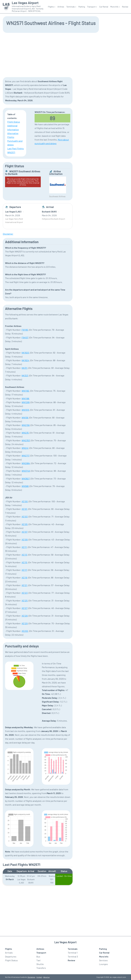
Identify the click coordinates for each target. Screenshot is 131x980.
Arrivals (9, 953)
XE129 (25, 623)
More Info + (115, 7)
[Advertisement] (65, 55)
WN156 (25, 418)
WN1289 (26, 402)
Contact (39, 977)
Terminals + (71, 7)
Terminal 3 (73, 957)
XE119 (24, 577)
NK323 (25, 375)
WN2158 (26, 425)
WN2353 (26, 440)
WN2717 (26, 456)
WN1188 (25, 398)
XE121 (24, 585)
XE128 (25, 616)
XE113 (24, 555)
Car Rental (104, 7)
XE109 (25, 539)
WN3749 (26, 471)
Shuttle (40, 964)
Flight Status (14, 122)
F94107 (25, 337)
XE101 (24, 509)
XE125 (25, 600)
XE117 (24, 570)
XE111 (24, 547)
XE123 (25, 593)
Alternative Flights (13, 135)
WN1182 (25, 391)
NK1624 (25, 360)
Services (103, 960)
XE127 (25, 608)
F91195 (25, 330)
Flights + (52, 7)
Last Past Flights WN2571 (16, 150)
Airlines (61, 7)
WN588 (25, 486)
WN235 (25, 433)
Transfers (41, 968)
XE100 (25, 501)
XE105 (25, 524)
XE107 (25, 532)
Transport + (92, 7)
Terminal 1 (73, 953)
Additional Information (13, 127)
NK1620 (25, 353)
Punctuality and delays (15, 143)
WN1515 (25, 410)
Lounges (103, 964)
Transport (41, 953)
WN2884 (26, 463)
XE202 (25, 631)
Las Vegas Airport (25, 3)
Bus (38, 957)
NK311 (25, 368)
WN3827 (26, 479)
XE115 (24, 562)
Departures (11, 957)
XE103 (25, 517)
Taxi (38, 960)
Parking (82, 7)
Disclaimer (31, 977)
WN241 (25, 448)
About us (46, 977)
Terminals (73, 949)
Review (125, 7)
